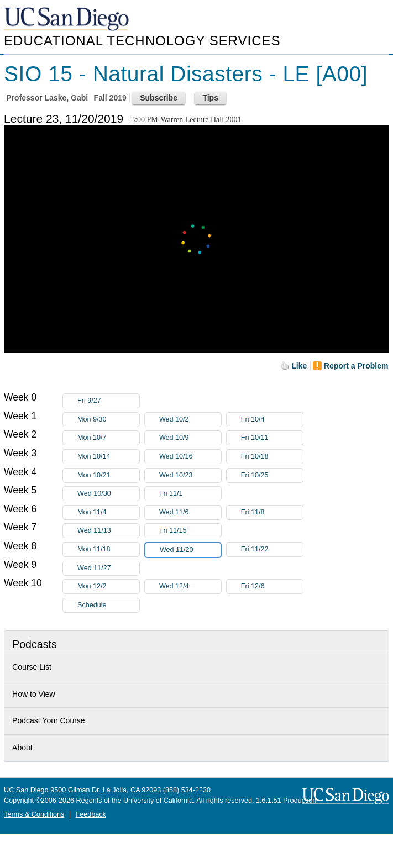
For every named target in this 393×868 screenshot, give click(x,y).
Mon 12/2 (108, 586)
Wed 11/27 (108, 568)
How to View (34, 694)
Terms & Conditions (34, 814)
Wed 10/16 (190, 457)
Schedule (92, 605)
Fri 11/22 (272, 549)
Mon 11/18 (108, 549)
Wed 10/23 (190, 475)
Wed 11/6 (190, 512)
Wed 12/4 (190, 586)
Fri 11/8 (272, 512)
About (22, 748)
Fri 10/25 (272, 475)
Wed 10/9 (190, 438)
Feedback (91, 814)
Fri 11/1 (190, 494)
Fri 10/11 (272, 438)
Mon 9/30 (108, 420)
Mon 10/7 (108, 438)
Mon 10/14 (108, 457)
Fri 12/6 (272, 586)
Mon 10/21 (108, 475)
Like (299, 366)
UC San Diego (67, 20)
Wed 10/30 (108, 494)
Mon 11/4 (108, 512)
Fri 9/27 (108, 401)
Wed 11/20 (190, 550)
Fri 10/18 (272, 457)
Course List (32, 667)
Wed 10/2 (190, 420)
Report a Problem (356, 366)
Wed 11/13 (108, 531)
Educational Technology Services (142, 41)
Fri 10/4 (272, 420)
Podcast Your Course (49, 720)
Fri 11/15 (190, 531)
